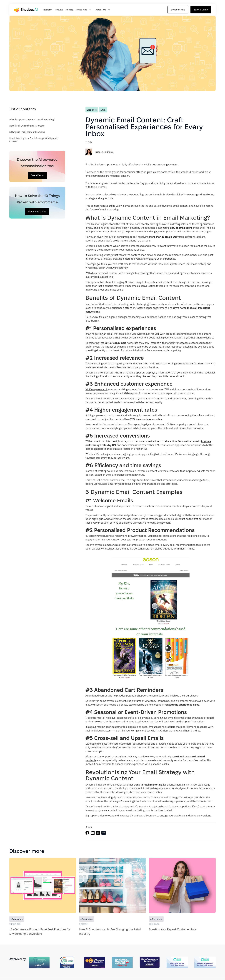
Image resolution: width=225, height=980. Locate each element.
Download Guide (37, 212)
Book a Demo (201, 10)
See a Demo (37, 175)
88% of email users (181, 228)
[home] (26, 10)
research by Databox (191, 364)
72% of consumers (116, 343)
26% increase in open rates (146, 419)
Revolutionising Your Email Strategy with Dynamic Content (34, 140)
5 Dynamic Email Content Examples (27, 132)
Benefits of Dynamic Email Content (27, 126)
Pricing (69, 10)
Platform (47, 10)
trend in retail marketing (148, 785)
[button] (84, 10)
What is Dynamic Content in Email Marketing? (32, 119)
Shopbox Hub (178, 10)
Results (59, 10)
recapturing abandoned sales (182, 705)
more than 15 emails (164, 237)
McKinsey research (96, 389)
